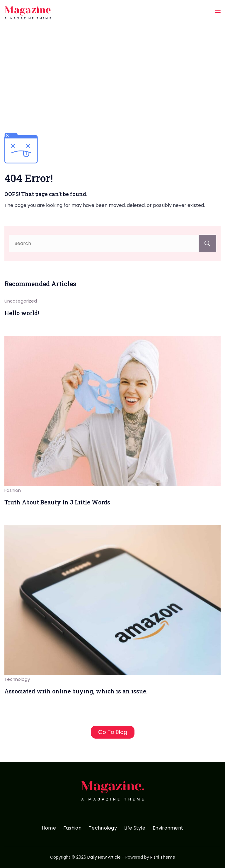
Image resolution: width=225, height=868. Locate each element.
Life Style (135, 828)
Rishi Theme (163, 857)
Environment (168, 828)
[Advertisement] (112, 69)
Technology (17, 679)
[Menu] (218, 13)
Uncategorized (21, 301)
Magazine (28, 10)
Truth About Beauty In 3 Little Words (57, 502)
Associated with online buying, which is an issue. (76, 691)
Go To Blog (113, 732)
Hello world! (22, 313)
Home (49, 828)
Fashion (13, 490)
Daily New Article (104, 857)
